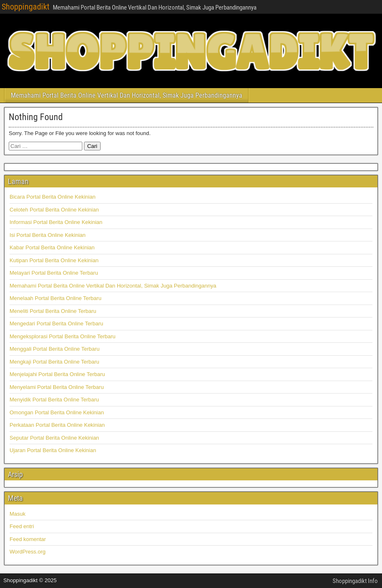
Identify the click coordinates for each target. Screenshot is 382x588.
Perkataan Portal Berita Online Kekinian (57, 425)
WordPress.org (27, 552)
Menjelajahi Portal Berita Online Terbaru (57, 374)
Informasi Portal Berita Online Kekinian (56, 222)
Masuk (17, 514)
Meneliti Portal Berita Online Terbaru (53, 311)
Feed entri (22, 526)
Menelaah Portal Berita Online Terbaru (55, 298)
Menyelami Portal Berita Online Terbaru (57, 387)
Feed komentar (28, 539)
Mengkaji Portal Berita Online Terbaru (54, 362)
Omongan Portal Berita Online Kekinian (57, 412)
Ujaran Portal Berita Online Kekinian (53, 450)
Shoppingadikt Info (355, 581)
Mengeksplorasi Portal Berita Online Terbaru (63, 336)
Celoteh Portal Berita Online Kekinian (54, 210)
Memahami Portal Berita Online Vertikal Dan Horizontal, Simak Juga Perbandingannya (127, 95)
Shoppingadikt (26, 7)
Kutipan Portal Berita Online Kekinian (54, 260)
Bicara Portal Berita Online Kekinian (53, 197)
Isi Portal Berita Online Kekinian (48, 235)
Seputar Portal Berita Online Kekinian (54, 438)
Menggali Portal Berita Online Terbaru (55, 349)
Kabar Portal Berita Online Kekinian (52, 247)
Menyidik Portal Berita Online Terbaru (54, 400)
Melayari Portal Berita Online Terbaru (54, 273)
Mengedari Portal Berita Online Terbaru (56, 324)
